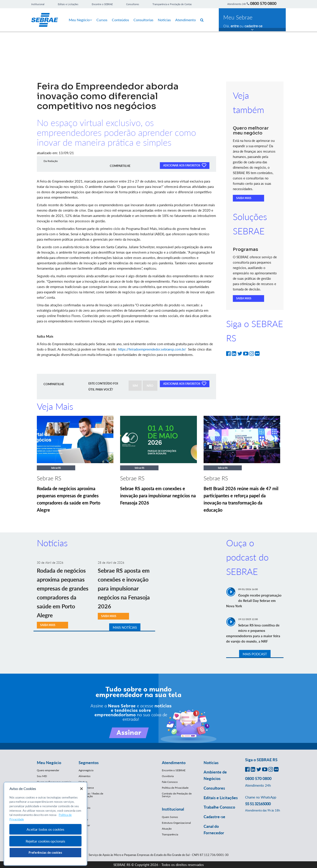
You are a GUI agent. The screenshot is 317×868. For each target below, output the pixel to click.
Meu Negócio (80, 20)
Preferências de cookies (45, 853)
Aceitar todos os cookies (45, 829)
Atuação (167, 829)
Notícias (164, 20)
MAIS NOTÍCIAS (125, 627)
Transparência (170, 834)
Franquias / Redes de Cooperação (91, 795)
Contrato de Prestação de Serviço (177, 795)
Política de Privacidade (175, 788)
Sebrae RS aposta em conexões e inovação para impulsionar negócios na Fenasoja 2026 (158, 496)
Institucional (38, 4)
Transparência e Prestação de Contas (172, 4)
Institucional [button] (173, 809)
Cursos (102, 20)
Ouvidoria (168, 776)
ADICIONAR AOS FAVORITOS (185, 165)
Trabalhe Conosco (219, 807)
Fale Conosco (170, 782)
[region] (45, 824)
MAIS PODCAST (255, 654)
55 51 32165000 (258, 804)
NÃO (150, 386)
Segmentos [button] (89, 763)
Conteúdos (120, 20)
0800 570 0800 (263, 3)
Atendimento (186, 20)
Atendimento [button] (174, 763)
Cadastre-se (214, 817)
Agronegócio (86, 770)
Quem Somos (170, 817)
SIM (135, 386)
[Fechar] (81, 789)
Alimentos (84, 776)
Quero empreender (48, 770)
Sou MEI (42, 776)
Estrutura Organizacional (176, 823)
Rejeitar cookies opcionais (45, 841)
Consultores (133, 4)
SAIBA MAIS (244, 198)
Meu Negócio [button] (49, 763)
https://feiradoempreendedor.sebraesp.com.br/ (152, 349)
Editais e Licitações (68, 4)
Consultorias (143, 20)
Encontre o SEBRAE (102, 4)
